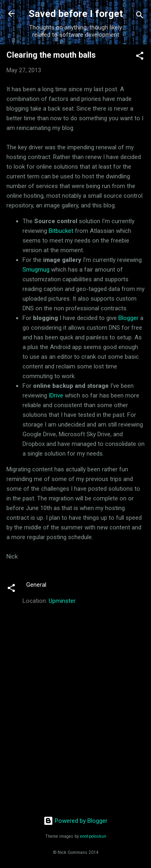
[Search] (140, 16)
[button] (140, 57)
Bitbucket (61, 231)
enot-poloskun (93, 836)
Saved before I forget (76, 14)
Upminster (62, 601)
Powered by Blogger (75, 821)
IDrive (56, 395)
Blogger (128, 318)
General (36, 585)
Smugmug (36, 270)
